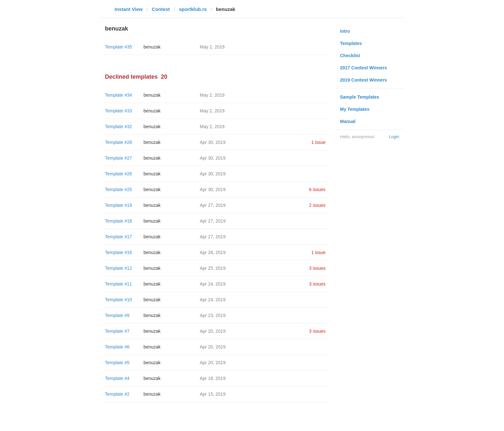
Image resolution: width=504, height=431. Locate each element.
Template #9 (117, 315)
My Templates (355, 109)
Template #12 (119, 268)
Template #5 (117, 363)
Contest (161, 9)
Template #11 (119, 284)
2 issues (317, 205)
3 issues (317, 268)
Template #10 (119, 300)
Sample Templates (360, 97)
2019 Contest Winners (364, 80)
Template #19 (119, 205)
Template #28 (119, 142)
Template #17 (119, 237)
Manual (348, 121)
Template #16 (119, 252)
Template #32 (119, 127)
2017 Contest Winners (364, 68)
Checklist (350, 56)
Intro (345, 31)
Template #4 (117, 378)
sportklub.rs (193, 9)
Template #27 (119, 158)
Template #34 (119, 95)
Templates (351, 43)
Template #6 (117, 347)
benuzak (152, 47)
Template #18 (119, 221)
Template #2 (117, 394)
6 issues (317, 189)
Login (394, 137)
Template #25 (119, 189)
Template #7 (117, 331)
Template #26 (119, 174)
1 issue (318, 142)
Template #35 (119, 47)
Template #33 (119, 111)
